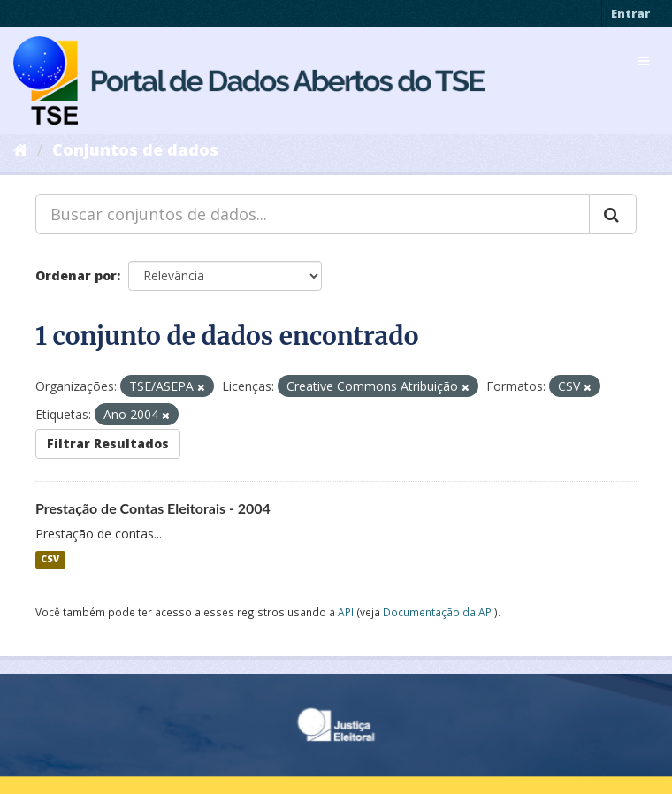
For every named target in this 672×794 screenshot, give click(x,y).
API (346, 612)
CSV (50, 560)
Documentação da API (439, 612)
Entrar (630, 13)
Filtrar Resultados (108, 443)
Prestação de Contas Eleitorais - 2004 (153, 508)
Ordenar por (76, 275)
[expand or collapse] (644, 61)
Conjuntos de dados (135, 149)
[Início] (21, 149)
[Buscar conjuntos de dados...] (313, 214)
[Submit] (613, 214)
